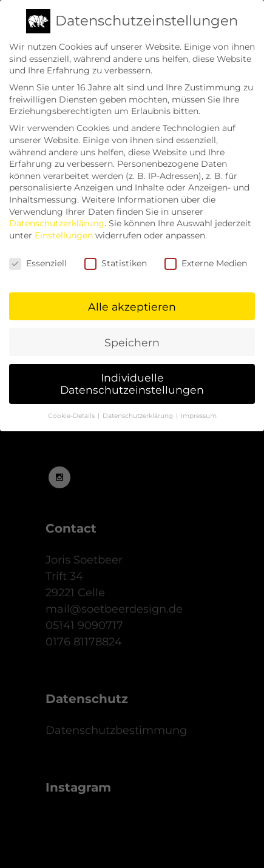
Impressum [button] (199, 410)
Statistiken (116, 257)
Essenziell (38, 257)
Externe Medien (206, 257)
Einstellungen (64, 229)
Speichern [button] (132, 336)
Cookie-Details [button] (72, 410)
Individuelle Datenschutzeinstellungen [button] (132, 378)
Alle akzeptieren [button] (132, 301)
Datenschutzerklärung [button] (139, 410)
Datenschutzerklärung (57, 218)
